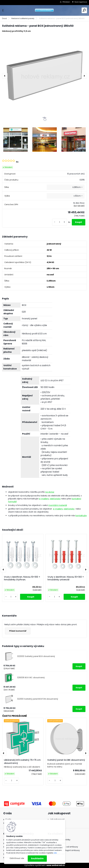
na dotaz (50, 492)
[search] (84, 10)
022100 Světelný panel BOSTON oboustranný (38, 699)
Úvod (4, 18)
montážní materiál (58, 505)
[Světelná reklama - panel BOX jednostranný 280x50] (44, 76)
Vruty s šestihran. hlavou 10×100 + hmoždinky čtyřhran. (22, 578)
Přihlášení (66, 2)
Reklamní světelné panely (23, 18)
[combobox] (66, 187)
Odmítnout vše (17, 858)
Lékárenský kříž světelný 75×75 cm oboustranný (22, 762)
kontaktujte (81, 516)
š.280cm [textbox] (77, 187)
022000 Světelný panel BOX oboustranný (36, 656)
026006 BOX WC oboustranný (31, 678)
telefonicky (55, 499)
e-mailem (44, 499)
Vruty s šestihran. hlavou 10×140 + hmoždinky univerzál (66, 578)
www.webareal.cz (56, 865)
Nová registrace (81, 2)
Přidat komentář (18, 631)
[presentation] (5, 76)
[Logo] (44, 10)
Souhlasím (37, 858)
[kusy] (60, 222)
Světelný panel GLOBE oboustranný (66, 760)
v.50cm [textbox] (77, 196)
